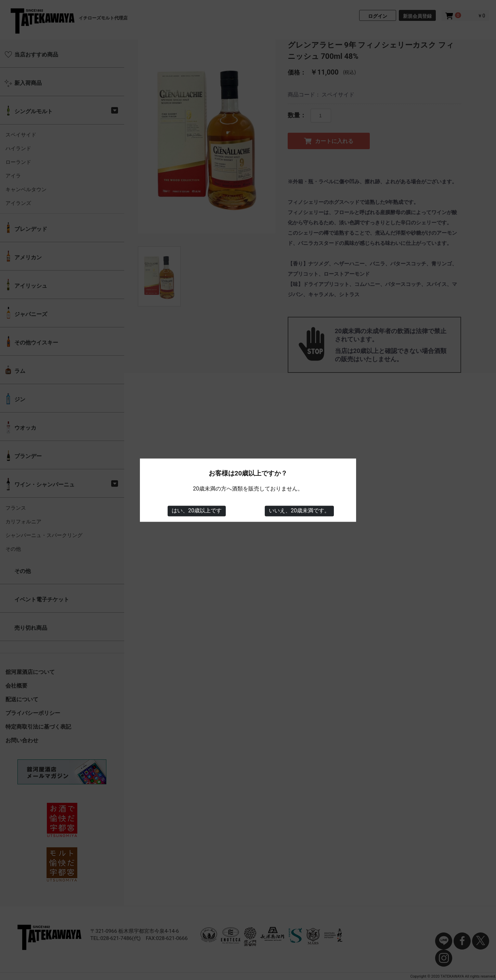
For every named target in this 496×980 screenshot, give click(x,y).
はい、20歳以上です (197, 511)
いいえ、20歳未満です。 (299, 511)
